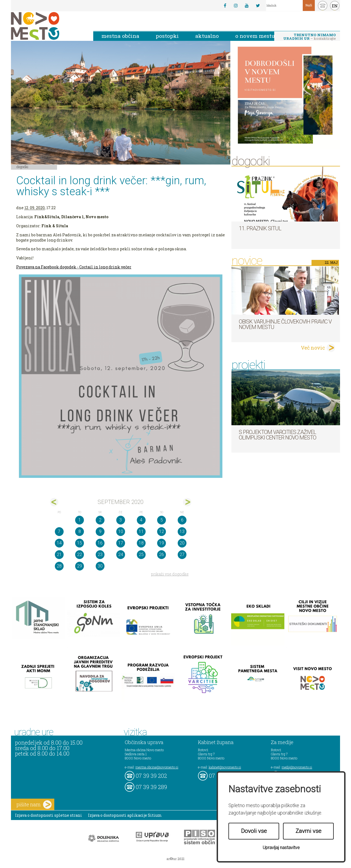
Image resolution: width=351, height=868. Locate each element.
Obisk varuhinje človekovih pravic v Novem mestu (285, 324)
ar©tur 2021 (175, 859)
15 (80, 543)
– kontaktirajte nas (310, 37)
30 (100, 566)
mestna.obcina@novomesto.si (157, 767)
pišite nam (34, 805)
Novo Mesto (48, 26)
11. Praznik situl (260, 228)
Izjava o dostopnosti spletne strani (49, 815)
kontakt (323, 6)
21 (59, 554)
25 (141, 554)
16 (100, 543)
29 (80, 566)
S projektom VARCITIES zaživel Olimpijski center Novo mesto (278, 435)
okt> (187, 502)
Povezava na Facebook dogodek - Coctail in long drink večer (74, 267)
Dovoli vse (254, 831)
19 (162, 543)
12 (162, 531)
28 (59, 566)
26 (162, 554)
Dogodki (22, 167)
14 (59, 543)
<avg (54, 502)
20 (182, 543)
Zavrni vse (308, 831)
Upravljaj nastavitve (281, 848)
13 (182, 531)
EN (335, 6)
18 (141, 543)
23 (100, 554)
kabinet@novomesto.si (225, 767)
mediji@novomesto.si (297, 767)
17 (121, 543)
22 (80, 554)
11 (141, 531)
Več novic (313, 348)
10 (121, 531)
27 (182, 554)
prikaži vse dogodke (170, 574)
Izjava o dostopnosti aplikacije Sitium (125, 815)
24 (121, 554)
